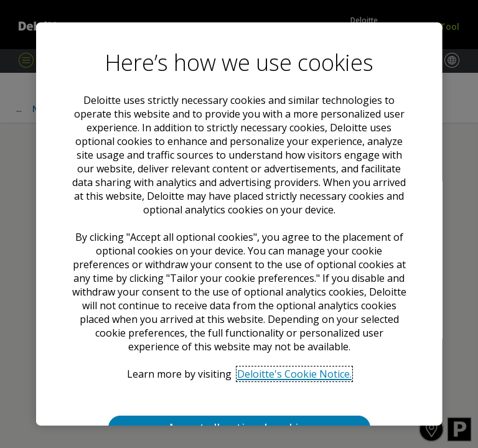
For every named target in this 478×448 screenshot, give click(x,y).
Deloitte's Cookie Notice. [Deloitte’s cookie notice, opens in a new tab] (294, 374)
